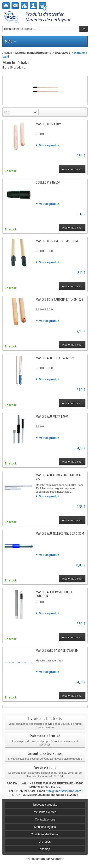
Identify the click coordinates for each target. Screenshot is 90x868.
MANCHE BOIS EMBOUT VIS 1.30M (57, 241)
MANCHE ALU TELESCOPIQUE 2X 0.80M (60, 534)
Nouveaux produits (45, 805)
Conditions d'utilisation (45, 834)
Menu (11, 41)
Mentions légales (45, 827)
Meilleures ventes (45, 812)
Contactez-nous (45, 820)
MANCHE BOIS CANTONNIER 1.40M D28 (60, 300)
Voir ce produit (49, 145)
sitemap (45, 849)
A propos (45, 842)
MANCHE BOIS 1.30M (48, 124)
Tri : (6, 112)
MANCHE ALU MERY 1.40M (52, 417)
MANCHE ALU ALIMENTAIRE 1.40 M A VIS (58, 477)
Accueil (7, 53)
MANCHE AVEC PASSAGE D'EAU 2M (57, 651)
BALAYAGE (63, 53)
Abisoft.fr (57, 859)
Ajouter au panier (72, 169)
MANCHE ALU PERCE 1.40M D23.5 (56, 358)
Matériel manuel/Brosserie (33, 53)
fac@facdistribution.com (64, 791)
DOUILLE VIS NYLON (48, 183)
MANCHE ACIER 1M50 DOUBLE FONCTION (54, 594)
